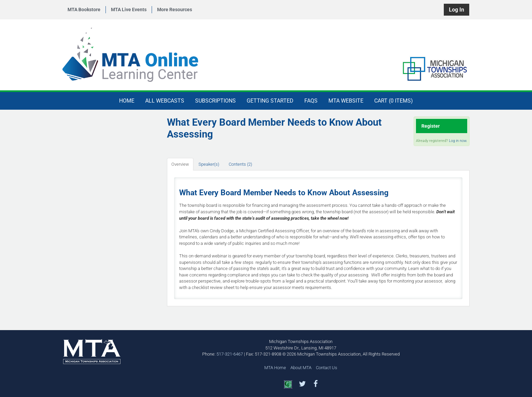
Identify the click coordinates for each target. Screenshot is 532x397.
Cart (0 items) (394, 101)
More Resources (175, 10)
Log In (457, 10)
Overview (180, 164)
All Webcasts (165, 101)
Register (431, 126)
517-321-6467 (230, 354)
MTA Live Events (129, 10)
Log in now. (458, 141)
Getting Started (270, 101)
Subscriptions (215, 101)
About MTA (301, 368)
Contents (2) (240, 164)
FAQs (311, 101)
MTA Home (275, 368)
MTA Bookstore (84, 10)
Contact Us (327, 368)
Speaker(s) (209, 164)
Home (127, 101)
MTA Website (346, 101)
